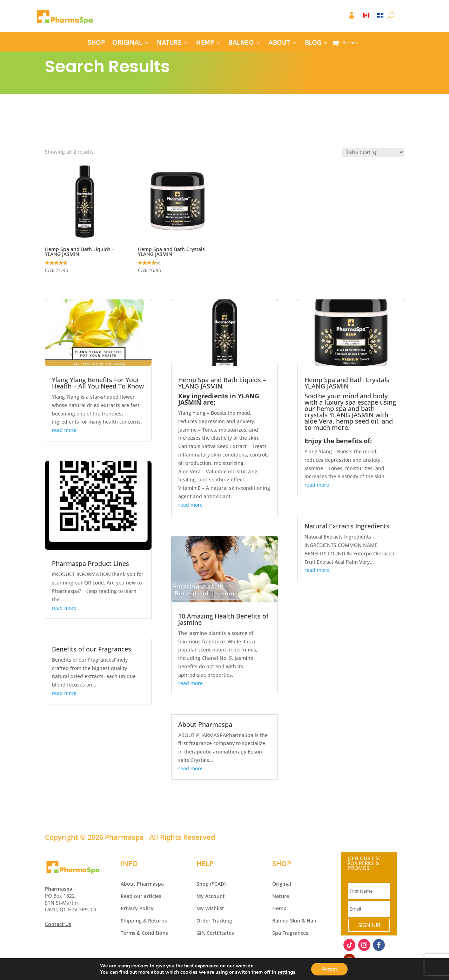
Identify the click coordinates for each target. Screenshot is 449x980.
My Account (211, 896)
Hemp (279, 908)
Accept (329, 969)
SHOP (96, 43)
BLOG (313, 43)
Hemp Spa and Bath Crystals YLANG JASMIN (347, 383)
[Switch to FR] (380, 17)
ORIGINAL (127, 43)
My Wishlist (210, 908)
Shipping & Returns (144, 921)
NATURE (169, 43)
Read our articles (141, 896)
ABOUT (279, 43)
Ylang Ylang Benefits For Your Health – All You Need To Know (98, 383)
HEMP (205, 43)
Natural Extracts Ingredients (347, 526)
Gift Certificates (215, 933)
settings (286, 972)
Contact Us (58, 924)
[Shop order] (373, 152)
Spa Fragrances (290, 933)
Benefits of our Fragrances (92, 649)
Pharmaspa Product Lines (91, 563)
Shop (203, 884)
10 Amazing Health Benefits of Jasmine (223, 619)
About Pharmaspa (205, 724)
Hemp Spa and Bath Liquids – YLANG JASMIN (222, 383)
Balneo (280, 921)
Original (282, 884)
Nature (281, 896)
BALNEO (241, 43)
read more (64, 430)
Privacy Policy (137, 908)
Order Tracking (214, 921)
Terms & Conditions (144, 933)
